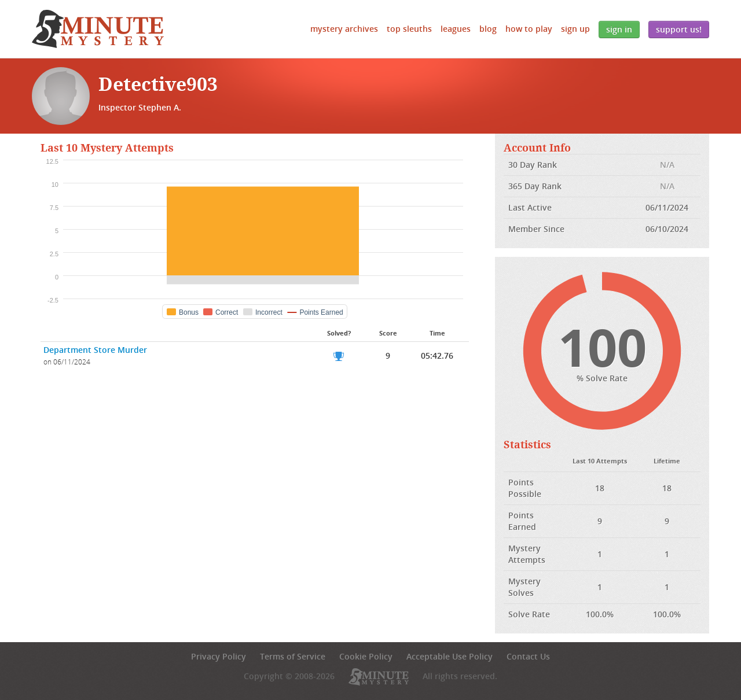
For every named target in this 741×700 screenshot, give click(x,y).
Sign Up (575, 29)
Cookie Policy (366, 656)
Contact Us (528, 656)
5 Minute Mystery (98, 29)
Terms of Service (293, 656)
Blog (488, 29)
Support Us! (679, 29)
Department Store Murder (95, 350)
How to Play (529, 29)
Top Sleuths (409, 29)
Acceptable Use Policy (450, 656)
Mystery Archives (344, 29)
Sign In (619, 29)
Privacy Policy (219, 656)
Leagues (456, 29)
